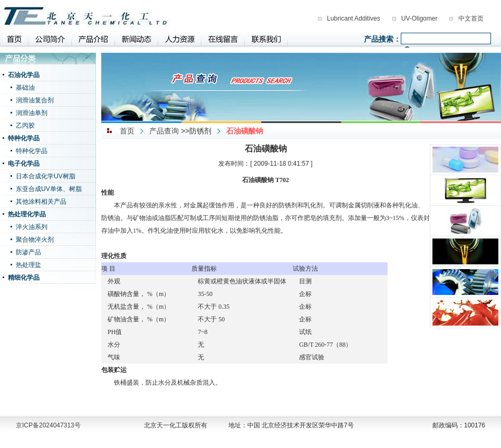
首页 (127, 131)
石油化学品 (24, 75)
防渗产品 (28, 252)
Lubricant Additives (354, 18)
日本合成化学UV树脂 (46, 176)
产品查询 (164, 131)
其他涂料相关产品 (41, 202)
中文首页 (471, 18)
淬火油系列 (32, 227)
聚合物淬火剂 (35, 240)
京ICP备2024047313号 (48, 425)
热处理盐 (28, 265)
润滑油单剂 (32, 113)
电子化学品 (24, 164)
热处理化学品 (27, 214)
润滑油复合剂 (35, 100)
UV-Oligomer (420, 18)
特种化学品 (24, 138)
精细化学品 (24, 278)
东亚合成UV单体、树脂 (49, 189)
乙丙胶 (25, 126)
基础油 (25, 88)
